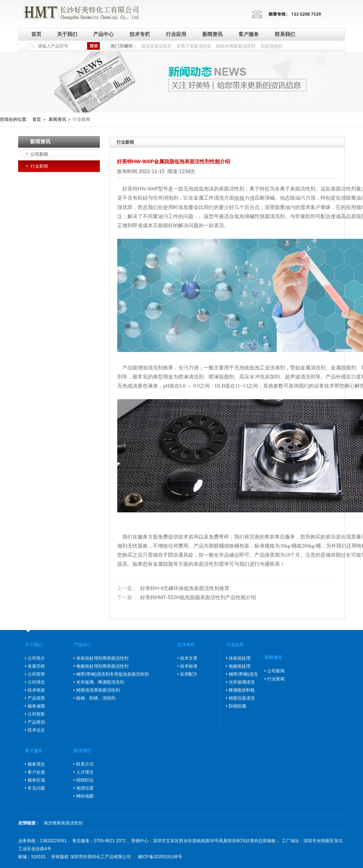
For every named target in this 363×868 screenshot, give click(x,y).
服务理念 (36, 764)
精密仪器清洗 (242, 698)
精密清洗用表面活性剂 (98, 690)
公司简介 (36, 658)
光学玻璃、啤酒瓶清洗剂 (100, 682)
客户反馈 (36, 772)
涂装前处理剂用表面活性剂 (102, 658)
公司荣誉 (36, 674)
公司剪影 (36, 714)
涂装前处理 (240, 658)
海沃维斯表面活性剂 (63, 823)
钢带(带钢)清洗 (243, 674)
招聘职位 (85, 780)
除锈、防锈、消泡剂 (96, 698)
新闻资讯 (212, 34)
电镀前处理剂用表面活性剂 (102, 666)
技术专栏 (140, 34)
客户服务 (249, 34)
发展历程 (36, 666)
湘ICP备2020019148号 (160, 857)
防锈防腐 (237, 706)
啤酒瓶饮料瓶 (242, 690)
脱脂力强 (244, 198)
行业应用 (176, 34)
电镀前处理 (240, 666)
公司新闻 (39, 154)
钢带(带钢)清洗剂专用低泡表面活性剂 (113, 674)
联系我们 (285, 34)
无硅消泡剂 (271, 46)
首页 (36, 34)
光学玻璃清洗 (242, 682)
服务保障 (36, 706)
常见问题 (36, 788)
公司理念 (36, 682)
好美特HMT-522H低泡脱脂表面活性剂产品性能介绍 (186, 598)
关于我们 (67, 34)
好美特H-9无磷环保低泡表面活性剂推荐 (173, 588)
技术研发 (36, 690)
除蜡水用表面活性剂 (236, 46)
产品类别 (36, 722)
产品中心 (103, 34)
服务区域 (36, 780)
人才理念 (85, 772)
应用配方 (189, 674)
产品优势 (36, 698)
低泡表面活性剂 (156, 46)
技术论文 (36, 730)
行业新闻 (39, 166)
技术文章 (189, 658)
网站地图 (85, 796)
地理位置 (85, 788)
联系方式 (85, 764)
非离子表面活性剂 (194, 46)
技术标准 (189, 666)
